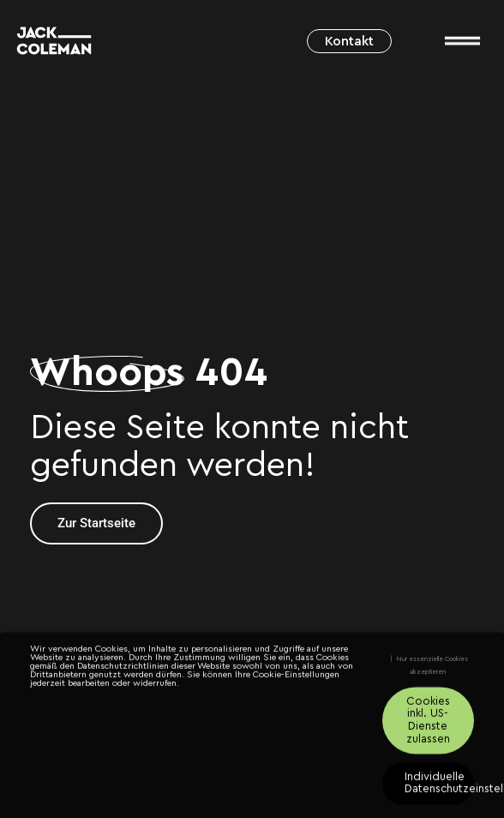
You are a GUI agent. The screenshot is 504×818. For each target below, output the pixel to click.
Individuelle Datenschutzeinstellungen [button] (439, 788)
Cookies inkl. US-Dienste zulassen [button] (428, 725)
